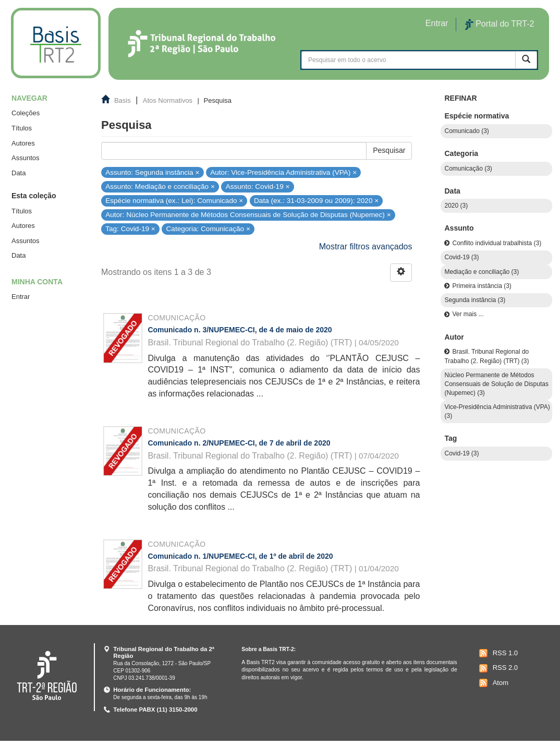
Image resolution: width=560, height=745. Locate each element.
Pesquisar (389, 150)
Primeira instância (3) (482, 286)
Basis (123, 100)
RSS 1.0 (497, 653)
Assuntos (25, 158)
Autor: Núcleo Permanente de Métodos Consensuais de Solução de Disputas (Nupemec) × (248, 215)
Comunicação (176, 318)
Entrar (21, 297)
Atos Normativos (168, 100)
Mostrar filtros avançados (366, 247)
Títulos (22, 128)
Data (19, 173)
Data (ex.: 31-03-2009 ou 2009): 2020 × (316, 201)
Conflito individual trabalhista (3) (497, 243)
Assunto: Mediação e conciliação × (160, 187)
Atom (492, 683)
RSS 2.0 (497, 668)
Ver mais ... (468, 314)
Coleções (26, 113)
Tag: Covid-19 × (130, 229)
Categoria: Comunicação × (208, 229)
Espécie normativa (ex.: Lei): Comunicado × (174, 201)
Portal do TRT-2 (500, 25)
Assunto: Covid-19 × (258, 187)
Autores (23, 143)
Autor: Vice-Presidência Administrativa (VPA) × (283, 172)
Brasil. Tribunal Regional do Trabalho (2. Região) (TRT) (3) (486, 356)
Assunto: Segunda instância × (152, 172)
